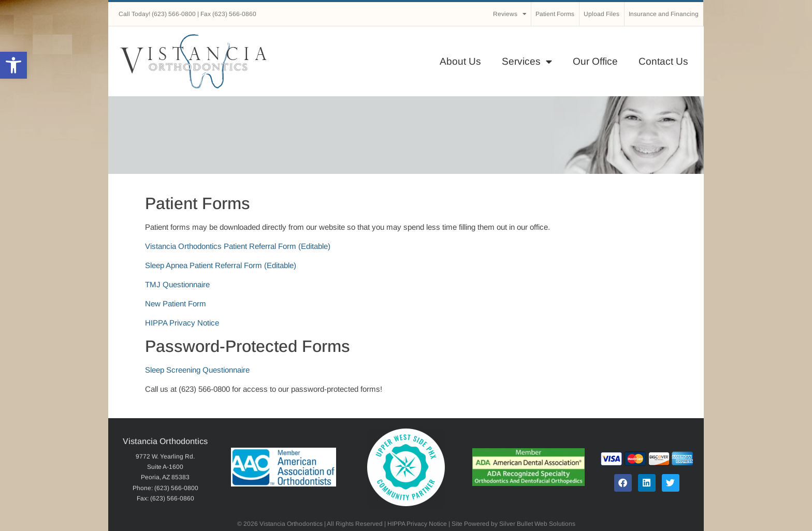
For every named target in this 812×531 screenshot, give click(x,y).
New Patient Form (176, 304)
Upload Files (597, 14)
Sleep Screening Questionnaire (197, 370)
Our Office (595, 61)
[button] (13, 65)
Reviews (500, 14)
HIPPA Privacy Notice (182, 323)
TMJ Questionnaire (177, 284)
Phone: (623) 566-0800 (165, 488)
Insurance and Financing (662, 14)
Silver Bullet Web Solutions (537, 524)
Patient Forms (548, 14)
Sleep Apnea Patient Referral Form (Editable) (221, 265)
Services (527, 61)
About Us (460, 61)
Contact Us (663, 61)
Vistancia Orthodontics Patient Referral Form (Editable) (238, 246)
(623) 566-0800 (174, 14)
